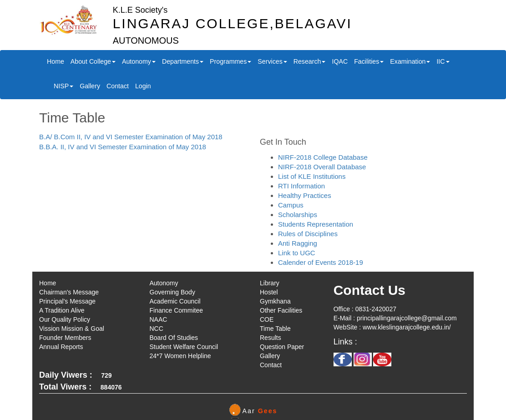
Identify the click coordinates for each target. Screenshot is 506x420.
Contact (118, 86)
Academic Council (175, 301)
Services (272, 61)
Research (310, 61)
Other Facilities (281, 310)
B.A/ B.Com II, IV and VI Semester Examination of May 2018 (131, 137)
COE (267, 319)
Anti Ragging (298, 243)
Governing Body (172, 292)
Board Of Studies (174, 338)
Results (271, 338)
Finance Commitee (177, 310)
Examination (410, 61)
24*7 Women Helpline (180, 356)
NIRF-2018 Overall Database (322, 167)
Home (56, 61)
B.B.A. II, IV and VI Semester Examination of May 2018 (123, 147)
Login (143, 86)
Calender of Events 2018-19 (321, 262)
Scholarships (298, 215)
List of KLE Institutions (312, 176)
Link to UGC (297, 253)
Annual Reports (61, 347)
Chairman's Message (69, 292)
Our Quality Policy (65, 319)
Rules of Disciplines (308, 234)
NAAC (159, 319)
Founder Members (65, 338)
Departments (183, 61)
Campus (291, 205)
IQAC (340, 61)
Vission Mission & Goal (72, 329)
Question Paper (282, 347)
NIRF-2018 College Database (323, 157)
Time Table (275, 329)
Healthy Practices (305, 195)
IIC (443, 61)
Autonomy (139, 61)
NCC (157, 329)
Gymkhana (275, 301)
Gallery (90, 86)
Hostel (269, 292)
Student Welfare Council (184, 347)
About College (93, 61)
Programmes (230, 61)
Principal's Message (67, 301)
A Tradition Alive (62, 310)
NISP (63, 86)
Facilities (369, 61)
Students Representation (316, 224)
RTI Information (301, 186)
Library (270, 283)
